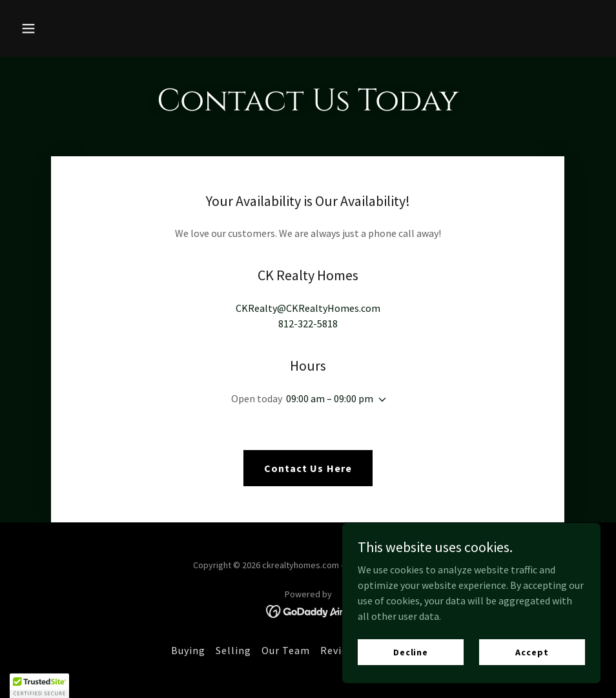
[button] (83, 28)
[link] (308, 610)
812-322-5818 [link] (308, 323)
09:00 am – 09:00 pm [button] (330, 398)
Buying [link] (188, 650)
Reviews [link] (340, 650)
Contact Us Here (308, 468)
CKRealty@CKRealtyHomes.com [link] (308, 308)
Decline (411, 652)
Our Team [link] (286, 650)
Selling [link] (233, 650)
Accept (532, 652)
